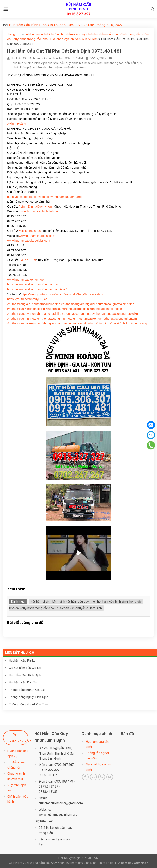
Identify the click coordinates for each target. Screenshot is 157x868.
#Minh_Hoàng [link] (17, 124)
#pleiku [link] (24, 231)
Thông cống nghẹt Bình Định (28, 697)
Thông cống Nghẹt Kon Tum (28, 704)
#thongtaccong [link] (35, 309)
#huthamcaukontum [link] (89, 318)
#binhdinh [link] (103, 323)
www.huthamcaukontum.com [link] (27, 279)
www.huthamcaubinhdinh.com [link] (40, 211)
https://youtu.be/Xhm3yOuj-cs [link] (27, 299)
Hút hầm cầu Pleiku (22, 660)
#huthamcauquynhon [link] (21, 314)
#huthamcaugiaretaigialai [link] (78, 304)
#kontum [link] (89, 323)
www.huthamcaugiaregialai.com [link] (29, 241)
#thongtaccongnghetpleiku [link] (120, 314)
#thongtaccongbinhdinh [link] (106, 309)
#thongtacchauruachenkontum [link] (62, 323)
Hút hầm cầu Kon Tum (24, 682)
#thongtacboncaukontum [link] (120, 318)
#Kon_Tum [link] (29, 260)
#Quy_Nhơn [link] (44, 206)
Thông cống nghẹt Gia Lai (27, 690)
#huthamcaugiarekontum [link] (24, 323)
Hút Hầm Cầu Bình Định (25, 675)
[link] (33, 284)
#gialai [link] (114, 323)
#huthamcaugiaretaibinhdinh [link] (115, 304)
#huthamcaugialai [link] (19, 304)
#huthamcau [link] (16, 309)
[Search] (152, 9)
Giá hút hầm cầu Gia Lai (25, 668)
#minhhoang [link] (139, 323)
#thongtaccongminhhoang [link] (57, 318)
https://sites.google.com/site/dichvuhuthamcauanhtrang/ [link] (45, 197)
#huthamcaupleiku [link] (49, 314)
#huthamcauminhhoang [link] (23, 318)
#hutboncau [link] (53, 309)
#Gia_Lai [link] (35, 231)
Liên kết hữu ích (20, 653)
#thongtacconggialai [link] (76, 309)
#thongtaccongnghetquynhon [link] (82, 314)
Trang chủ (14, 34)
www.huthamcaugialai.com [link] (37, 236)
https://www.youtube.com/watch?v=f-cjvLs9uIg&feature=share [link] (62, 294)
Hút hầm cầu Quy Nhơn (132, 863)
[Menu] (6, 9)
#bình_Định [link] (27, 206)
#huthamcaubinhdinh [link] (46, 304)
